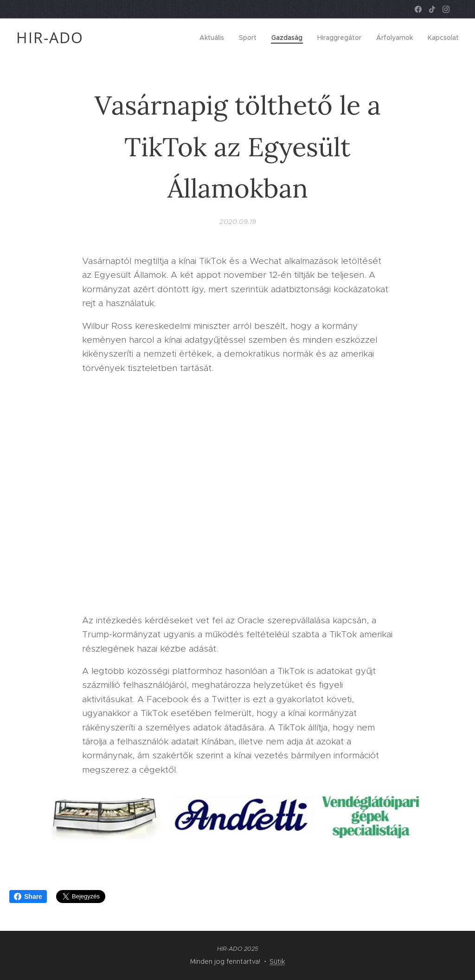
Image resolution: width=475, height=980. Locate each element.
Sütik (277, 961)
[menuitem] (214, 38)
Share (28, 897)
